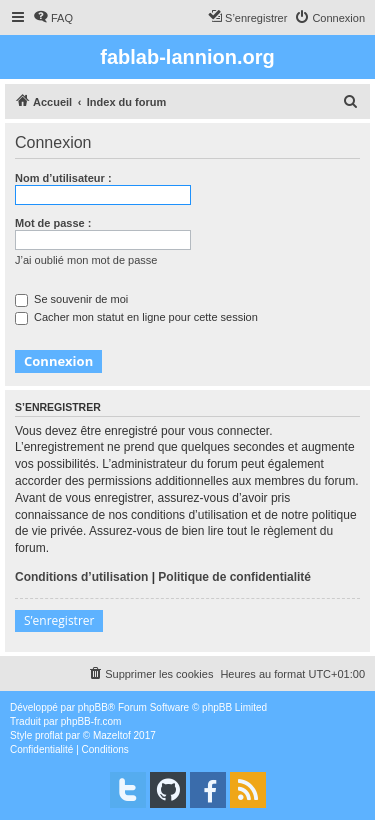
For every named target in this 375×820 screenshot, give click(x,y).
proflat (49, 735)
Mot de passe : (53, 223)
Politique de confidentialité (234, 577)
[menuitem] (53, 18)
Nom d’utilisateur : (63, 178)
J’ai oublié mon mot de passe (86, 260)
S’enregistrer (59, 620)
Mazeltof (112, 735)
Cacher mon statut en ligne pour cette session (136, 317)
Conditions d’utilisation (81, 577)
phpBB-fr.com (91, 721)
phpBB (93, 707)
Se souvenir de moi (71, 299)
